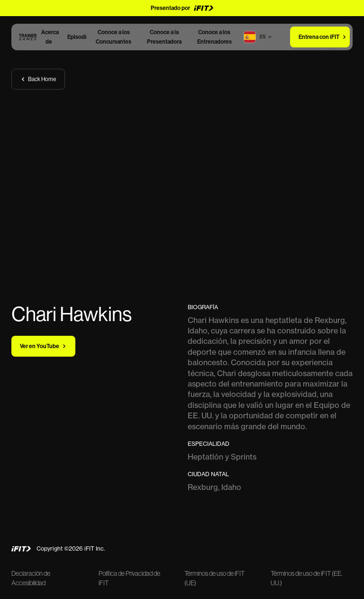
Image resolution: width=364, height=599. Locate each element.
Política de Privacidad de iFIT (129, 578)
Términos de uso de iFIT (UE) (214, 578)
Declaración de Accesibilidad (31, 578)
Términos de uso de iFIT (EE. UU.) (306, 578)
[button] (263, 37)
